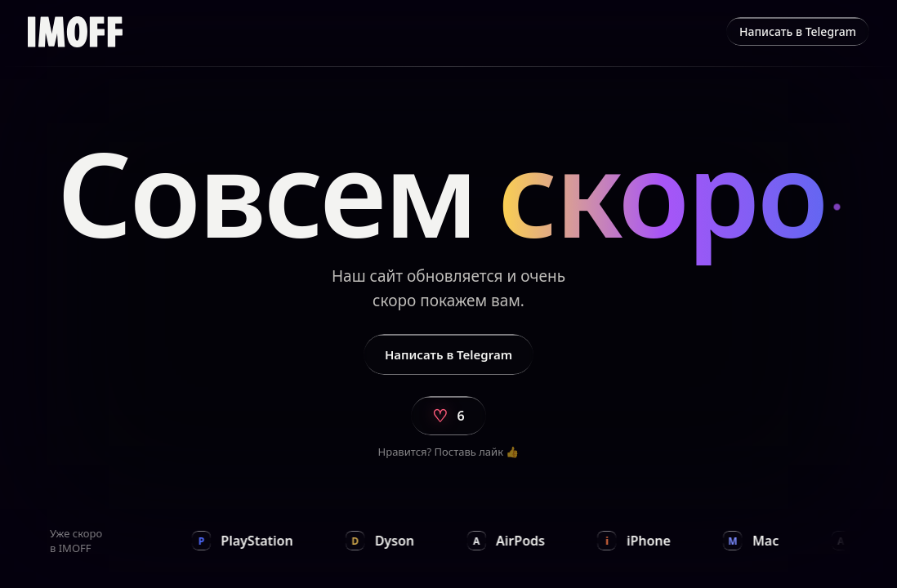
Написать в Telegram (798, 31)
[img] (75, 32)
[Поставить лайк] (448, 416)
